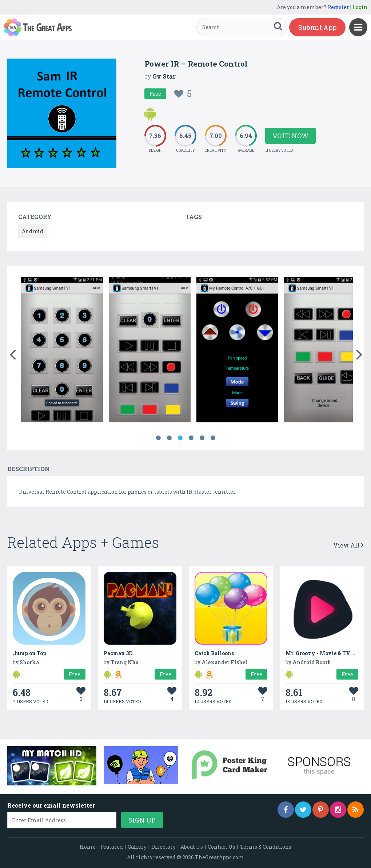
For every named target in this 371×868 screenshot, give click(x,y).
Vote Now (290, 136)
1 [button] (158, 438)
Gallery (137, 847)
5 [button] (202, 438)
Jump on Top (29, 653)
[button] (13, 353)
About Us (192, 847)
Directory (163, 847)
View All (348, 545)
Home (88, 847)
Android (33, 231)
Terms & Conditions (266, 847)
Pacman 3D (118, 653)
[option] (62, 351)
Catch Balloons (214, 653)
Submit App (317, 27)
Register (338, 7)
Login (360, 7)
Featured (112, 847)
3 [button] (180, 438)
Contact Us (222, 847)
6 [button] (213, 438)
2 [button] (169, 438)
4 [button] (191, 438)
